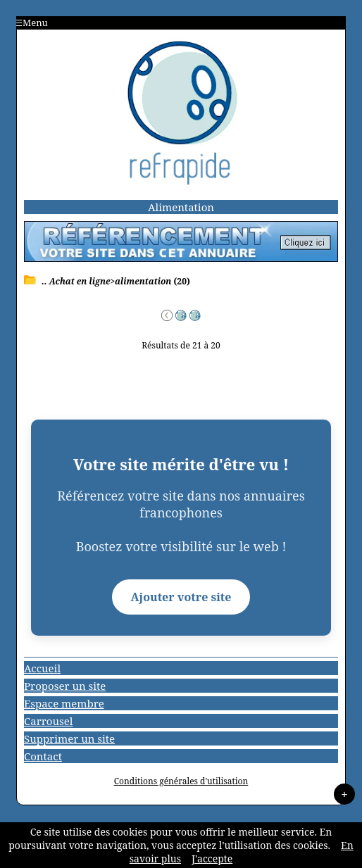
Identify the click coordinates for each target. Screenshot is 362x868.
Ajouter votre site (181, 597)
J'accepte (212, 858)
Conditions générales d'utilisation (181, 781)
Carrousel (48, 721)
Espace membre (64, 703)
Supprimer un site (69, 738)
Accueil (42, 668)
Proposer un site (65, 686)
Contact (43, 756)
